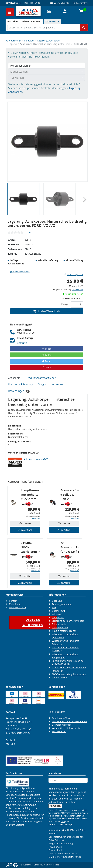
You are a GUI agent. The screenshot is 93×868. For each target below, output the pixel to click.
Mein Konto (15, 604)
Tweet (47, 361)
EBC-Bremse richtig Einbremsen (69, 674)
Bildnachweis (59, 624)
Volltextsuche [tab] (52, 21)
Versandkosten (78, 290)
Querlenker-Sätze (61, 718)
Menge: (65, 304)
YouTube (10, 744)
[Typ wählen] (47, 78)
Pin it (47, 367)
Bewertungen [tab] (19, 391)
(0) (30, 233)
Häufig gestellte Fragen (64, 631)
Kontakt (13, 601)
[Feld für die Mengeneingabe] (77, 304)
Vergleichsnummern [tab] (51, 384)
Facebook (10, 740)
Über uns (57, 601)
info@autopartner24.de (18, 733)
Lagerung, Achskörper (49, 41)
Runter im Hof (59, 678)
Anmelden (55, 806)
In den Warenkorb (46, 311)
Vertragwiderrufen (33, 623)
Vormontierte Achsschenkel (67, 728)
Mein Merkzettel (18, 607)
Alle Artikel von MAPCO (36, 459)
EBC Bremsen (59, 731)
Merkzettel (80, 3)
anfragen (22, 343)
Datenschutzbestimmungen (61, 824)
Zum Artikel (25, 530)
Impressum (58, 617)
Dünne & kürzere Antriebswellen (69, 721)
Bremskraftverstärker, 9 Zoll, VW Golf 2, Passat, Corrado (70, 495)
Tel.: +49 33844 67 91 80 (29, 3)
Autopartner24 (13, 41)
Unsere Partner (60, 627)
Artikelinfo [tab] (14, 378)
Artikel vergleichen (74, 275)
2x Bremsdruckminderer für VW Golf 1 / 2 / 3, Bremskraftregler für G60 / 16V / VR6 (70, 548)
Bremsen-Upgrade (62, 725)
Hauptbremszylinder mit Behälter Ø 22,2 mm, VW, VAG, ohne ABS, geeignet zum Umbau (31, 495)
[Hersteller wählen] (47, 66)
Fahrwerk (29, 41)
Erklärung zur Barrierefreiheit (68, 621)
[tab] (24, 21)
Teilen (46, 349)
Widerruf (57, 614)
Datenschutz (59, 611)
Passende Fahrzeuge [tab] (21, 384)
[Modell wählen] (47, 72)
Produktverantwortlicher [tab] (41, 378)
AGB (54, 607)
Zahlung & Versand (62, 604)
